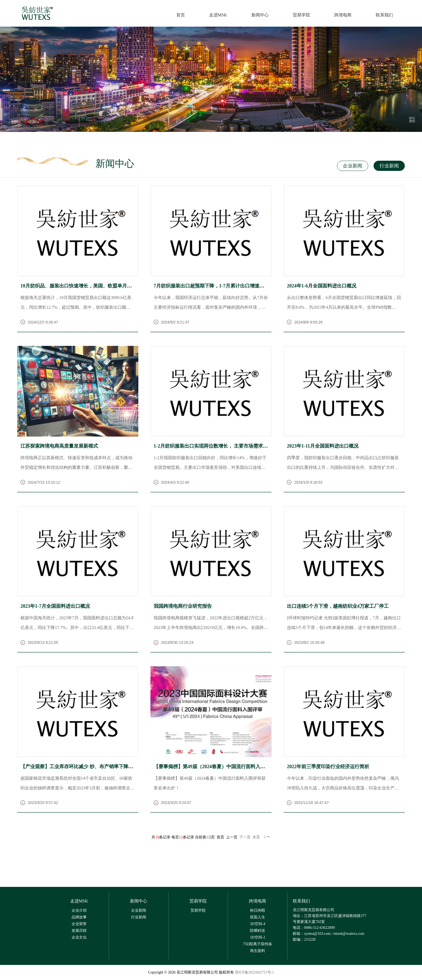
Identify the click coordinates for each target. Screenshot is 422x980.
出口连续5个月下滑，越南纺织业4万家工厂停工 (338, 607)
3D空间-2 (258, 938)
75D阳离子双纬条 (258, 944)
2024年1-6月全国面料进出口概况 (322, 286)
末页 (256, 838)
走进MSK (218, 15)
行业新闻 (389, 166)
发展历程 (79, 931)
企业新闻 (351, 166)
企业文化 (79, 938)
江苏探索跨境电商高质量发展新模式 (59, 446)
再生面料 (258, 951)
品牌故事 (79, 917)
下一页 (245, 838)
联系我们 (384, 15)
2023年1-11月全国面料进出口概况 (323, 446)
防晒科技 (258, 931)
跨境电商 (343, 15)
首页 (180, 15)
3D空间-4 (258, 924)
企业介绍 (79, 911)
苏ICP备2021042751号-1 (254, 973)
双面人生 (258, 917)
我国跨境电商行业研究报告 (183, 607)
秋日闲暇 (258, 911)
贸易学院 (301, 15)
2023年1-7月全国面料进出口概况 (55, 607)
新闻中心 (260, 15)
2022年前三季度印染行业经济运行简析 (328, 767)
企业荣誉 (79, 924)
